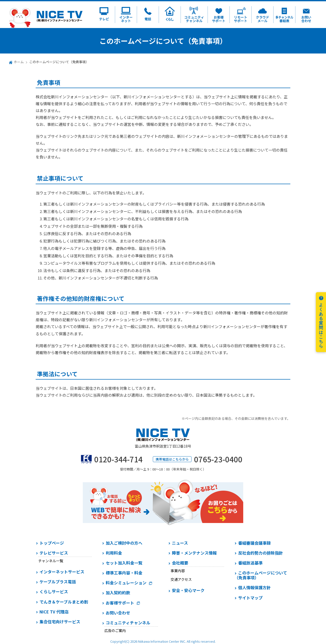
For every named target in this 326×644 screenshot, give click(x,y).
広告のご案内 (115, 630)
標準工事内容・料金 (124, 573)
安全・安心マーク (188, 590)
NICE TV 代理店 (54, 612)
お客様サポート (120, 603)
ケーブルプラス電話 (58, 582)
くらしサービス (54, 592)
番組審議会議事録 (254, 543)
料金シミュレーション (126, 583)
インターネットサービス (62, 572)
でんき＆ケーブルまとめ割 (64, 602)
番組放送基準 (250, 563)
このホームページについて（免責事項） (261, 575)
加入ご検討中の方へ (124, 543)
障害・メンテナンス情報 (194, 553)
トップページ (52, 543)
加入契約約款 (118, 593)
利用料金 (114, 553)
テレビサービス (54, 553)
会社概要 (180, 563)
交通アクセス (181, 579)
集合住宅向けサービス (60, 622)
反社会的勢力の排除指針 (261, 553)
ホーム (19, 62)
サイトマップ (250, 598)
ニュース (180, 543)
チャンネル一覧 (51, 561)
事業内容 (178, 571)
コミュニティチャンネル (128, 623)
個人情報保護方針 (254, 587)
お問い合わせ (118, 613)
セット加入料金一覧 (124, 563)
